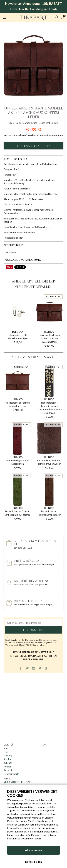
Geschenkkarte (11, 774)
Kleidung (8, 756)
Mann (6, 748)
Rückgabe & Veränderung (22, 260)
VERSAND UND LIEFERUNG (18, 782)
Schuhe (7, 759)
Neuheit (8, 767)
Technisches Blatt (17, 159)
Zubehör (8, 763)
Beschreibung (14, 245)
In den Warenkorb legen (33, 146)
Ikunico (34, 123)
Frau (6, 752)
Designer (10, 252)
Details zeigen (33, 862)
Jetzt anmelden (33, 630)
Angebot (8, 770)
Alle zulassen (33, 850)
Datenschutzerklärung (36, 640)
